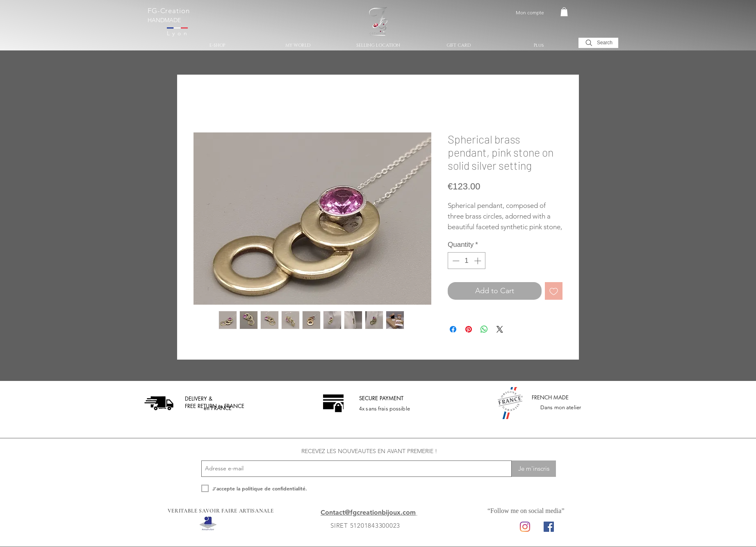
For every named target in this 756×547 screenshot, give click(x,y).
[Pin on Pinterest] (469, 329)
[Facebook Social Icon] (549, 527)
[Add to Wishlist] (554, 291)
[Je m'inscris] (534, 469)
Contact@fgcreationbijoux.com (368, 512)
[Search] (598, 43)
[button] (564, 12)
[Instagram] (525, 527)
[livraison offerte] (159, 403)
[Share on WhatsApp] (484, 329)
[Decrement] (455, 261)
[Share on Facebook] (453, 329)
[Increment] (478, 261)
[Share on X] (500, 329)
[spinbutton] (467, 261)
